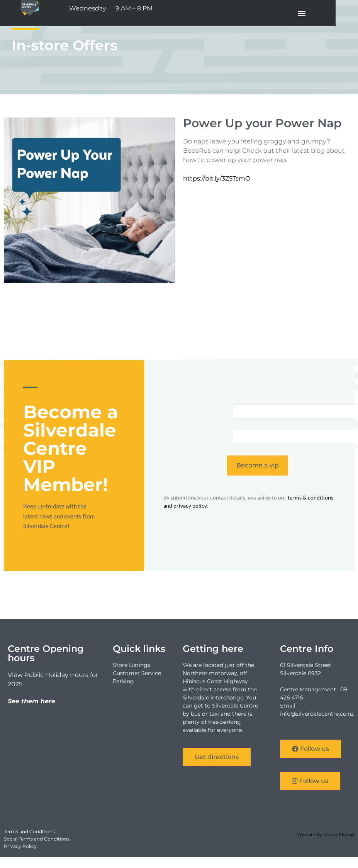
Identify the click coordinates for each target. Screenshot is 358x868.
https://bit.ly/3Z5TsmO (217, 178)
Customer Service (137, 673)
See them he (28, 701)
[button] (323, 13)
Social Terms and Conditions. (37, 839)
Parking (123, 681)
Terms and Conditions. (30, 831)
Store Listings (131, 665)
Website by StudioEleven (326, 835)
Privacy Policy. (21, 846)
